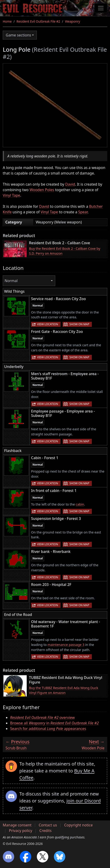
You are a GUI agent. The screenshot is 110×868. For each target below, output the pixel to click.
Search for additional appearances (48, 729)
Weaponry (72, 21)
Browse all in (54, 723)
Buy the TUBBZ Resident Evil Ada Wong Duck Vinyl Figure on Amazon (64, 690)
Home (7, 21)
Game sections (18, 35)
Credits (45, 831)
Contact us (48, 825)
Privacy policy (21, 831)
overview (42, 717)
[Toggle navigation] (101, 8)
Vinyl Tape (12, 195)
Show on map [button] (79, 324)
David (70, 184)
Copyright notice (78, 825)
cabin (80, 504)
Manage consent (17, 825)
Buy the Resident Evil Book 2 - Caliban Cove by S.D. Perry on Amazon (65, 251)
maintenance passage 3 (66, 645)
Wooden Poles (42, 190)
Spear (83, 212)
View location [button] (48, 324)
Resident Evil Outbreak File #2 (38, 21)
